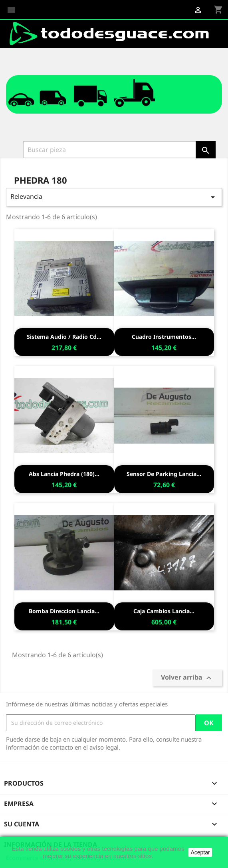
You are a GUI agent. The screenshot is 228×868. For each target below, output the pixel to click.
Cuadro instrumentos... (164, 337)
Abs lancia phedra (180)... (64, 474)
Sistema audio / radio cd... (64, 337)
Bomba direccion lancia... (64, 611)
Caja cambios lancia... (164, 611)
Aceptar (200, 852)
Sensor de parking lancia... (164, 474)
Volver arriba (187, 678)
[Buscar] (110, 150)
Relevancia (114, 197)
